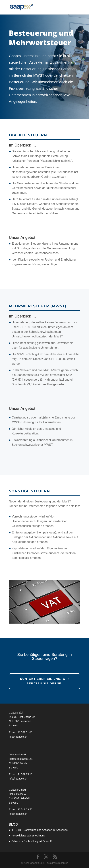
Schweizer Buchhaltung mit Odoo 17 (32, 841)
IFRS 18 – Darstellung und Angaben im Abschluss (40, 830)
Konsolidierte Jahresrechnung (28, 836)
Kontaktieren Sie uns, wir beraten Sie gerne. (45, 681)
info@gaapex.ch (18, 737)
